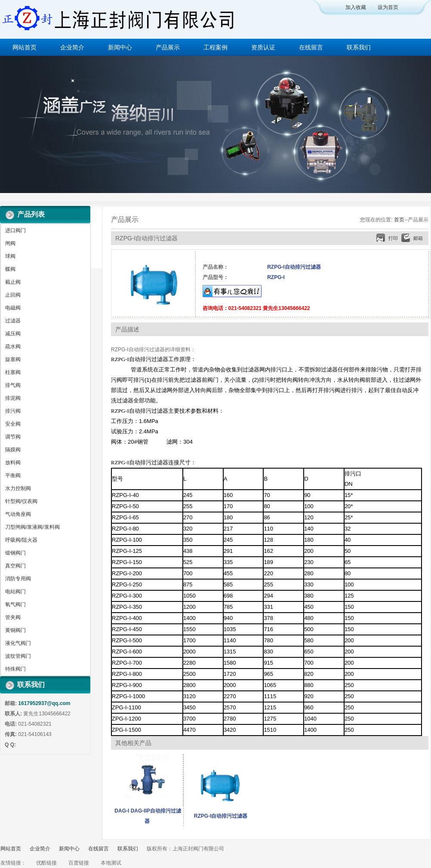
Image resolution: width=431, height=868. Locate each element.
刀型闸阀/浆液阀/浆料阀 (32, 527)
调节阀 (13, 437)
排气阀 (13, 385)
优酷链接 (46, 863)
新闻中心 (120, 47)
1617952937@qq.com (44, 703)
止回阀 (13, 295)
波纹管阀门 (18, 656)
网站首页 (25, 47)
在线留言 (311, 47)
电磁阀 (13, 308)
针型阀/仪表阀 (21, 501)
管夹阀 (13, 617)
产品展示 (168, 47)
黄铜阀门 (15, 630)
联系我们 (359, 47)
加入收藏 (356, 7)
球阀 (10, 256)
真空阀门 (15, 566)
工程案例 (215, 47)
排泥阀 (13, 398)
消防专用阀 (18, 579)
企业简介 (72, 47)
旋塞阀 (13, 359)
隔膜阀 (13, 450)
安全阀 (13, 424)
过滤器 (13, 321)
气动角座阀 (18, 514)
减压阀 (13, 334)
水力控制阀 (18, 488)
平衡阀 (13, 475)
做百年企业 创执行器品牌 (215, 124)
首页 (399, 220)
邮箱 (418, 238)
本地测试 (111, 863)
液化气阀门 (18, 643)
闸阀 (10, 243)
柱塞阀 (13, 372)
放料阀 (13, 463)
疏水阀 (13, 347)
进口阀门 (15, 230)
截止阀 (13, 282)
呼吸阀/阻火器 (21, 540)
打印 (393, 238)
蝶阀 (10, 269)
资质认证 (263, 47)
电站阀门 (15, 592)
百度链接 (79, 863)
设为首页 (388, 7)
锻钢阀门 (15, 553)
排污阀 (13, 411)
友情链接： (13, 863)
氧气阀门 (15, 604)
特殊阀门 (15, 669)
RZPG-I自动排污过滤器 (221, 816)
